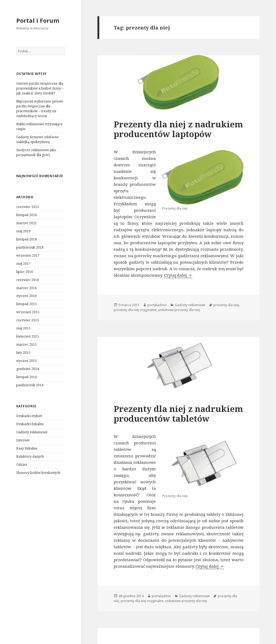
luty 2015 (23, 353)
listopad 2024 (27, 215)
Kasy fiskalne (27, 448)
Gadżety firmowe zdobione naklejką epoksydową (37, 139)
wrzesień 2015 (28, 312)
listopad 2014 (27, 377)
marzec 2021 (27, 223)
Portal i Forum (38, 20)
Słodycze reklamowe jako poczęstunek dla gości (36, 152)
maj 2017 (23, 264)
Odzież (22, 465)
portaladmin (157, 305)
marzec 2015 (27, 344)
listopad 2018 (27, 239)
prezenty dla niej (226, 305)
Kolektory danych (30, 456)
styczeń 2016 (27, 296)
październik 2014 (30, 385)
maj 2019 (23, 231)
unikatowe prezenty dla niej (179, 310)
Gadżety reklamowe (32, 432)
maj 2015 (23, 328)
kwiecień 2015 (28, 336)
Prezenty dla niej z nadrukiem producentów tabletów (178, 414)
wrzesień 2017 (28, 255)
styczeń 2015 (27, 361)
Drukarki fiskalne (30, 424)
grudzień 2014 (28, 369)
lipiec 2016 (25, 272)
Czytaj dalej (178, 275)
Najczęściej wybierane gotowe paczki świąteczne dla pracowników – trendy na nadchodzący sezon (40, 109)
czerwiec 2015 (28, 320)
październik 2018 (30, 247)
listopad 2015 (27, 304)
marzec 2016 (27, 288)
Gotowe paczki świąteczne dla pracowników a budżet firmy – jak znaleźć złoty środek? (40, 88)
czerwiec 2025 (28, 207)
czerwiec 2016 (28, 280)
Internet (23, 440)
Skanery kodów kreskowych (38, 473)
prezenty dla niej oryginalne (135, 310)
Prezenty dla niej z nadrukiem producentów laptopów (178, 129)
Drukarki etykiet (29, 416)
